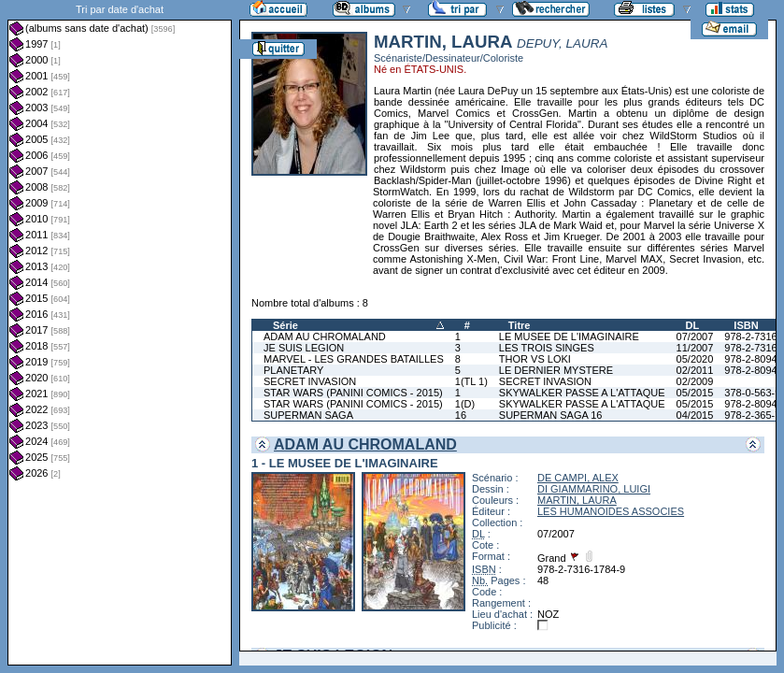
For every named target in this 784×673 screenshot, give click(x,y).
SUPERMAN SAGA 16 (551, 415)
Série (285, 325)
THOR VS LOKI (535, 359)
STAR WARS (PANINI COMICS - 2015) (353, 393)
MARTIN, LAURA (577, 500)
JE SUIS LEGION (304, 348)
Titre (520, 325)
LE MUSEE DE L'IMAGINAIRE (569, 336)
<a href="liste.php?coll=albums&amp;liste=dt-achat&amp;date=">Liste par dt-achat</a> (120, 333)
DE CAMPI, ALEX (578, 478)
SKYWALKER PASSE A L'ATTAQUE (582, 393)
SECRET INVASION (310, 381)
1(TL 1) (471, 381)
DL (693, 325)
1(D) (465, 404)
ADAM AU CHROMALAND (325, 336)
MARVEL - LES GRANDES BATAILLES (354, 359)
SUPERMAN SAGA (308, 415)
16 (461, 415)
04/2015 (695, 415)
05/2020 (695, 359)
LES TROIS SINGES (547, 348)
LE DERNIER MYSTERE (556, 370)
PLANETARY (293, 370)
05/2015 (695, 393)
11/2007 (695, 348)
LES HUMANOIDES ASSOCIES (611, 511)
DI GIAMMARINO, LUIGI (594, 489)
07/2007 (695, 336)
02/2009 (695, 381)
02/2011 (695, 370)
